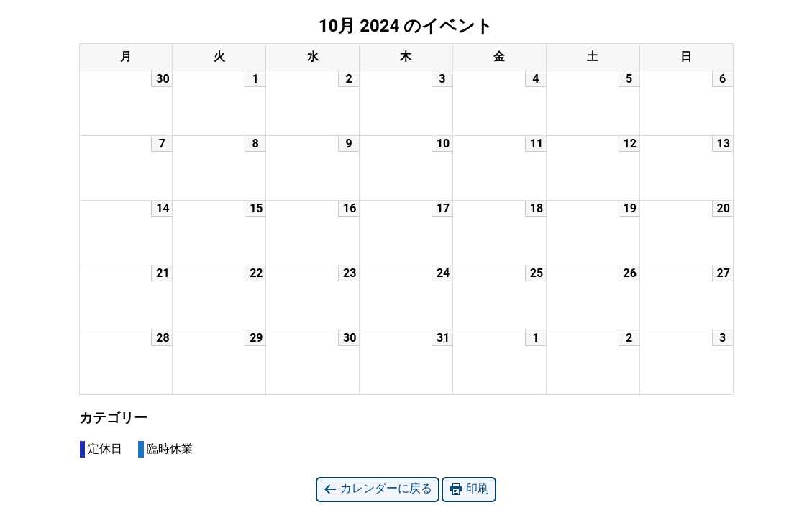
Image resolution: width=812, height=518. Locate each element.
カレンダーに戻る (378, 489)
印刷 (469, 489)
